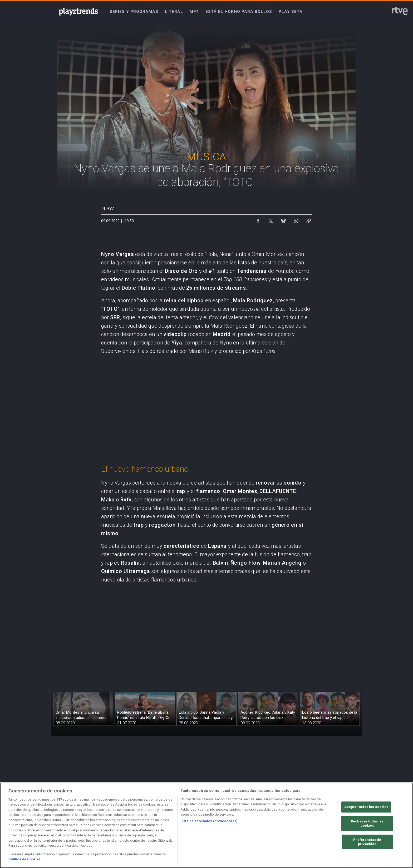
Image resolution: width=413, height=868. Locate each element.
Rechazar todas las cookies (367, 824)
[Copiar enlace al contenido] (309, 220)
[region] (206, 825)
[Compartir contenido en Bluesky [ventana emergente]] (283, 220)
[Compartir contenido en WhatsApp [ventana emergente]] (296, 220)
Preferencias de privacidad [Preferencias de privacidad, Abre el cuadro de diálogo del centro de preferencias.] (367, 842)
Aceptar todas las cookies (366, 807)
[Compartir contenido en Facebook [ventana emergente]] (258, 220)
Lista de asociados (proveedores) (209, 821)
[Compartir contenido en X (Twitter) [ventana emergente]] (271, 220)
